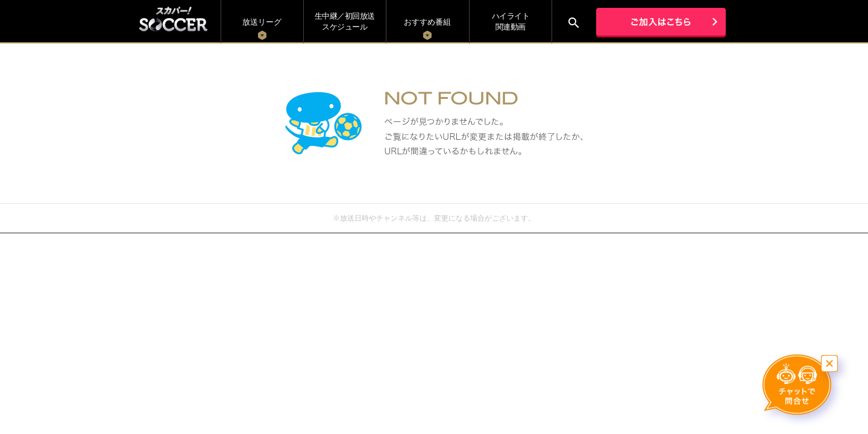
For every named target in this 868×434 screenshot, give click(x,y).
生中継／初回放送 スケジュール (345, 21)
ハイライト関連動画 (511, 21)
